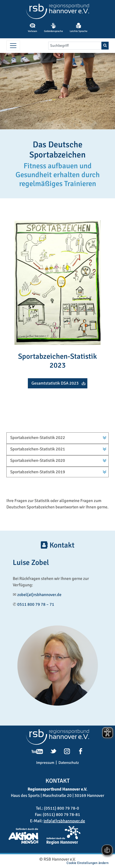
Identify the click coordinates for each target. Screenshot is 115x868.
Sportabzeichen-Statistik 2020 (38, 460)
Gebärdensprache (53, 28)
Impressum (45, 763)
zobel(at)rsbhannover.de (39, 595)
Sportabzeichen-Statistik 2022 (38, 438)
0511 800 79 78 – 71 (36, 604)
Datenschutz (69, 763)
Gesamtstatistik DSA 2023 (55, 383)
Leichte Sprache (79, 28)
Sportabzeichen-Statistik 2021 (38, 449)
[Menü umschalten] (13, 46)
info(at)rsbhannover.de (64, 821)
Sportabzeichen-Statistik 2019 (38, 472)
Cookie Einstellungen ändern (88, 863)
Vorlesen (33, 28)
